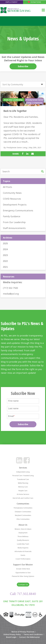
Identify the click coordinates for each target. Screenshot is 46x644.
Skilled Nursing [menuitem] (23, 483)
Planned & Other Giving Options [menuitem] (23, 576)
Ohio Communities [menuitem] (23, 519)
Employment (12, 2)
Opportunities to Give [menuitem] (23, 573)
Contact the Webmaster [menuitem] (29, 637)
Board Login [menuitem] (11, 637)
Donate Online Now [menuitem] (23, 569)
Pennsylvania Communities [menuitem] (23, 508)
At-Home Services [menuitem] (23, 494)
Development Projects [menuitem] (15, 205)
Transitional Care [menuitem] (23, 479)
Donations (36, 2)
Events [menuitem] (23, 555)
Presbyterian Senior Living (17, 148)
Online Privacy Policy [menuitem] (12, 634)
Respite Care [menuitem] (23, 491)
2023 (5, 255)
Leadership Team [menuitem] (23, 544)
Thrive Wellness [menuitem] (23, 537)
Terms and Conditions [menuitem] (33, 634)
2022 (5, 261)
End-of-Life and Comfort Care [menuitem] (23, 498)
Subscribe (23, 66)
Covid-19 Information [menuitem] (23, 559)
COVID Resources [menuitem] (12, 199)
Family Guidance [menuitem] (12, 216)
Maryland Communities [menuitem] (23, 515)
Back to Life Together (15, 111)
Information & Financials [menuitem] (23, 551)
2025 (5, 244)
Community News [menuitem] (12, 193)
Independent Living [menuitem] (23, 472)
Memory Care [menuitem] (23, 487)
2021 (5, 267)
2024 (5, 249)
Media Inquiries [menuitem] (23, 548)
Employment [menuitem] (23, 533)
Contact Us (23, 585)
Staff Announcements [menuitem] (14, 228)
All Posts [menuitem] (7, 187)
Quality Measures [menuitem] (23, 540)
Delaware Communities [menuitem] (23, 512)
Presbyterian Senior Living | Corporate (35, 101)
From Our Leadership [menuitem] (14, 222)
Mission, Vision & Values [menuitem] (23, 529)
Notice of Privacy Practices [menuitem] (23, 632)
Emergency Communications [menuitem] (18, 210)
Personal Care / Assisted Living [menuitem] (23, 476)
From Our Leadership (14, 100)
